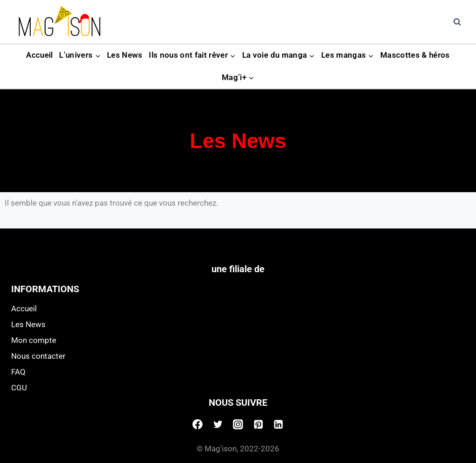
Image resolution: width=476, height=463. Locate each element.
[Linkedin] (278, 424)
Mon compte (34, 340)
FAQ (18, 372)
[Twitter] (218, 424)
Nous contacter (38, 356)
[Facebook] (198, 424)
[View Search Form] (457, 22)
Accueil (39, 55)
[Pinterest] (258, 424)
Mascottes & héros (415, 55)
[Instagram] (238, 424)
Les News (125, 55)
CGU (19, 388)
